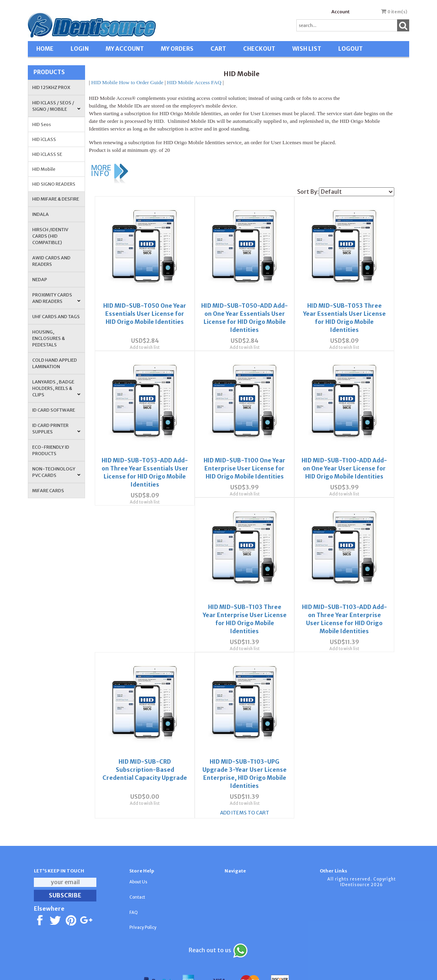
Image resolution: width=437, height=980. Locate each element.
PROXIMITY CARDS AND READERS (56, 298)
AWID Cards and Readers (51, 261)
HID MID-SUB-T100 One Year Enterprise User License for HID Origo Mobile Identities (245, 454)
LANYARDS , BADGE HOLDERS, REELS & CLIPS (56, 388)
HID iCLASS (44, 139)
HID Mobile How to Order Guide (127, 82)
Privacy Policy (143, 906)
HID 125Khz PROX (51, 87)
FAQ (134, 891)
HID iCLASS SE (47, 154)
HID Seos (42, 124)
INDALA (41, 214)
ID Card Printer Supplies (56, 429)
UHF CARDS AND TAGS (56, 317)
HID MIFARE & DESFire (56, 199)
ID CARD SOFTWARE (54, 410)
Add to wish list (145, 340)
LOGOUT (351, 49)
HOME (45, 49)
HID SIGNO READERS (54, 184)
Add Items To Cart (145, 792)
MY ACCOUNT (125, 49)
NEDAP (40, 280)
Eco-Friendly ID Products (51, 450)
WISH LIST (307, 49)
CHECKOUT (259, 49)
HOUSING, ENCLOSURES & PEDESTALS (49, 338)
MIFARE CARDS (48, 491)
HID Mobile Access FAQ (194, 82)
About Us (138, 861)
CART (218, 49)
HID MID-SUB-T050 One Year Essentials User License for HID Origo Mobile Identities (145, 307)
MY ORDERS (177, 49)
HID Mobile (44, 169)
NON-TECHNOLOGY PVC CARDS (56, 472)
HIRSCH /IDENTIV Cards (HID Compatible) (50, 236)
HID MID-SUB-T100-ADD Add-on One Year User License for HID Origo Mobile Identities (344, 454)
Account (340, 12)
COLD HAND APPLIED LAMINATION (55, 363)
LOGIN (80, 49)
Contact (137, 876)
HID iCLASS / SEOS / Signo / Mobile (56, 106)
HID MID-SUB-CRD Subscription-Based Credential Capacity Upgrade (344, 601)
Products (49, 72)
